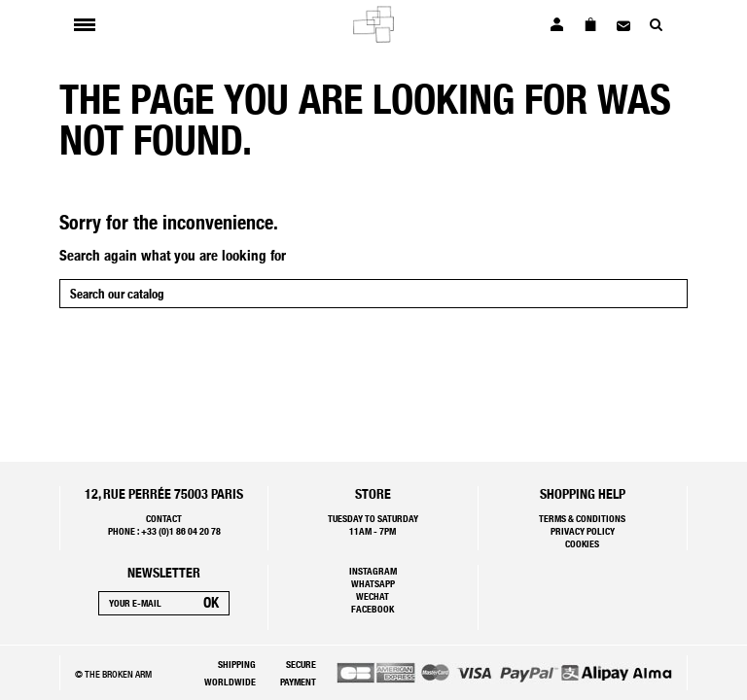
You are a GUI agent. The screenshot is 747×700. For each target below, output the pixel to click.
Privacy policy (583, 531)
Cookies (582, 543)
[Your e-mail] (146, 603)
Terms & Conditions (582, 518)
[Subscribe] (211, 603)
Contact (164, 518)
